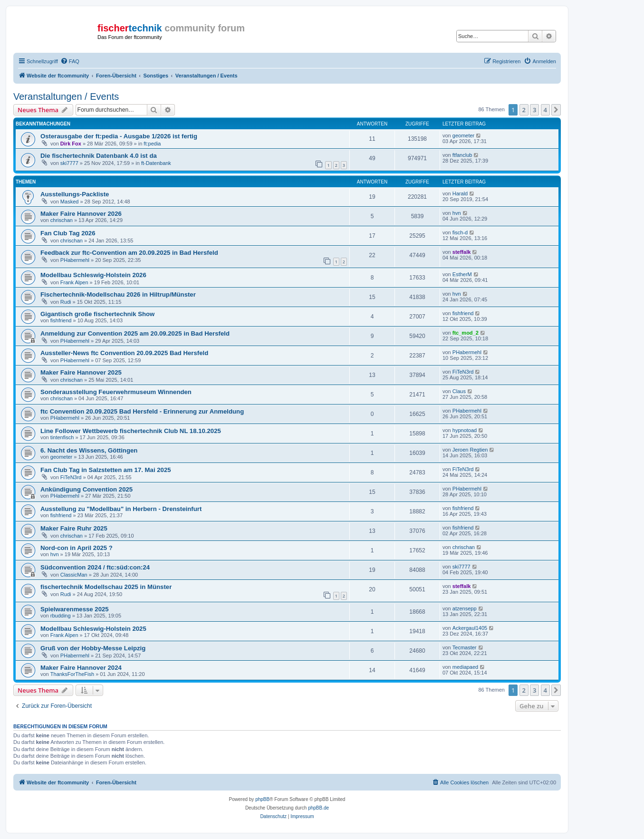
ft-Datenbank (156, 163)
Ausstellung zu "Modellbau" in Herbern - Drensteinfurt (121, 509)
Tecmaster (465, 647)
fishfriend (61, 320)
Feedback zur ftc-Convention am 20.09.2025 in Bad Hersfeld (129, 253)
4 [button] (545, 110)
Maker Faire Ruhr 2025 (74, 528)
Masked (70, 202)
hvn (457, 213)
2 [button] (524, 110)
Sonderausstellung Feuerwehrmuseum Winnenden (116, 392)
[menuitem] (70, 61)
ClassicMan (74, 575)
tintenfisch (62, 437)
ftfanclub (462, 155)
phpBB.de (318, 808)
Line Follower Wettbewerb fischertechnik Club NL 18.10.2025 (131, 431)
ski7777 (69, 163)
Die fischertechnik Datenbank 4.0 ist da (99, 156)
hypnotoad (465, 430)
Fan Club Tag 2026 (68, 233)
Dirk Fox (71, 144)
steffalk (462, 252)
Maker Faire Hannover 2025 (81, 372)
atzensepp (465, 608)
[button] (556, 110)
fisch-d (460, 232)
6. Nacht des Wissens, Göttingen (89, 450)
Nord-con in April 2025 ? (77, 548)
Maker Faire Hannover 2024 (81, 668)
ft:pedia (152, 144)
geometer (463, 135)
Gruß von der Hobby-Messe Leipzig (93, 648)
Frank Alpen (74, 282)
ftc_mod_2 (466, 333)
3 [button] (534, 110)
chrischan (62, 220)
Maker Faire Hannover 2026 (81, 214)
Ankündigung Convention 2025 (87, 489)
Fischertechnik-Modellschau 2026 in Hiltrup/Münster (118, 294)
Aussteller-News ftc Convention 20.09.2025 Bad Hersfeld (124, 353)
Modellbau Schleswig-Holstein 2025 (93, 629)
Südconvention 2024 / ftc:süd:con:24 (95, 567)
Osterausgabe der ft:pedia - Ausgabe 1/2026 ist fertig (119, 136)
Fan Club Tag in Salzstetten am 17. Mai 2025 (106, 470)
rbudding (61, 616)
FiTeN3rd (463, 372)
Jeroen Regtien (470, 450)
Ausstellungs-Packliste (75, 194)
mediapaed (465, 667)
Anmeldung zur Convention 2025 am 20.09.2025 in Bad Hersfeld (135, 333)
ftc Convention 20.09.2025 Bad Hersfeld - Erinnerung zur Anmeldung (142, 411)
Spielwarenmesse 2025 (75, 609)
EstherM (462, 274)
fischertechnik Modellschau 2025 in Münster (106, 587)
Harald (460, 193)
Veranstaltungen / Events (66, 96)
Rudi (66, 302)
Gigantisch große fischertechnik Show (97, 314)
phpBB (262, 799)
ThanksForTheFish (72, 674)
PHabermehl (75, 260)
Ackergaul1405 (470, 628)
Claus (459, 391)
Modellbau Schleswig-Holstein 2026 (93, 275)
